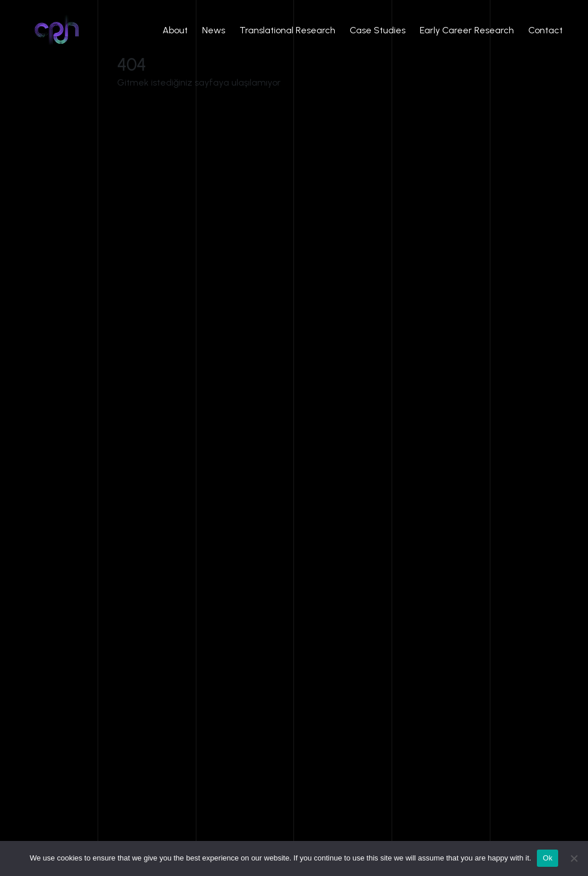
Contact (546, 30)
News (214, 30)
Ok (548, 858)
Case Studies (378, 30)
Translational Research (287, 30)
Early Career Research (467, 30)
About (175, 30)
